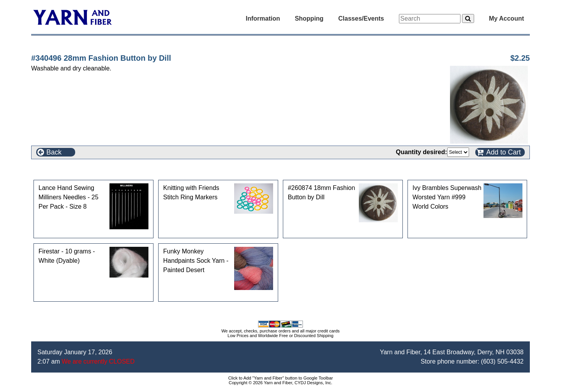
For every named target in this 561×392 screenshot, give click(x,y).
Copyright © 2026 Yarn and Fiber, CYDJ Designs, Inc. (280, 383)
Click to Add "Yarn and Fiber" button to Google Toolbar (281, 378)
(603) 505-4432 (502, 361)
